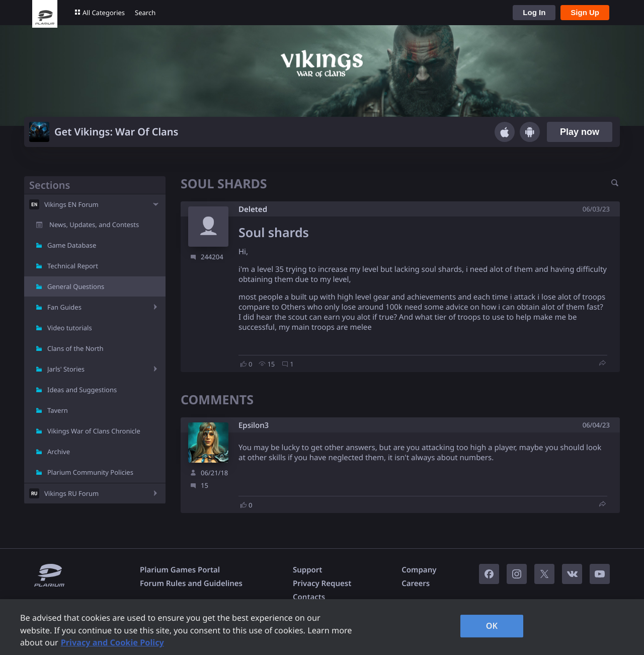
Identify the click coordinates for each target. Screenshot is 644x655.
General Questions (76, 286)
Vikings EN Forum (71, 204)
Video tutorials (70, 328)
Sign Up (585, 12)
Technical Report (73, 266)
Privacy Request (322, 584)
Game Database (72, 245)
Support (307, 570)
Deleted (253, 209)
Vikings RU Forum (71, 493)
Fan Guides (64, 307)
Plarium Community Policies (90, 472)
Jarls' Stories (66, 369)
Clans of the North (75, 348)
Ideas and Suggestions (82, 390)
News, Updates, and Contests (94, 225)
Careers (416, 584)
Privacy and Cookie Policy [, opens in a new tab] (112, 642)
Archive (59, 452)
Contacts (309, 597)
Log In (534, 12)
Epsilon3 (254, 426)
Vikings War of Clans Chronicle (94, 431)
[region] (322, 627)
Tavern (58, 410)
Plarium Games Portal (180, 570)
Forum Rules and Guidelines (191, 584)
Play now (580, 132)
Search (145, 13)
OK (492, 626)
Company (419, 570)
